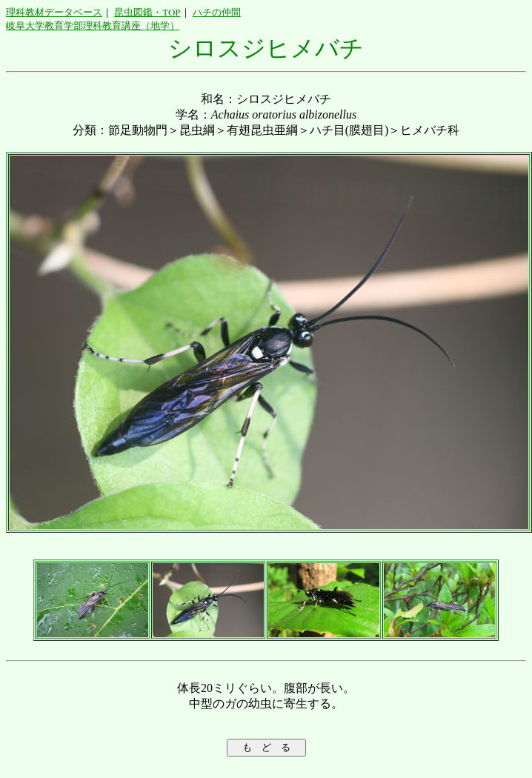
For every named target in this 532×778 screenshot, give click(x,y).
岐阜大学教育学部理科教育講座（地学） (93, 26)
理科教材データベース (54, 12)
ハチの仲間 (217, 12)
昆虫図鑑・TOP (147, 12)
